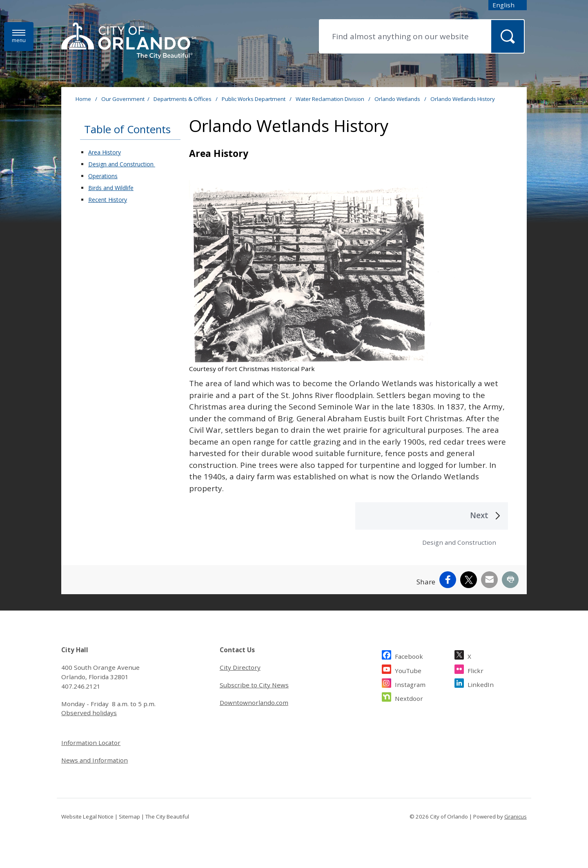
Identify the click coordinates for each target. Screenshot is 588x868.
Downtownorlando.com (254, 702)
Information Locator (91, 743)
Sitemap (129, 817)
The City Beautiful (167, 817)
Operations (103, 176)
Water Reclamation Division (331, 99)
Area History (105, 152)
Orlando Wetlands (398, 99)
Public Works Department (254, 99)
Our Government (123, 99)
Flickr (476, 670)
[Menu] (19, 37)
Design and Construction (122, 164)
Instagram (410, 683)
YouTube (408, 670)
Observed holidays (89, 713)
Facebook (409, 655)
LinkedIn (481, 683)
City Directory (240, 667)
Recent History (108, 200)
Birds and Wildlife (111, 188)
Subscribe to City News (254, 685)
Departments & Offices (183, 99)
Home (83, 99)
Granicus (516, 817)
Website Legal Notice (87, 817)
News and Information (95, 760)
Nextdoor (409, 697)
